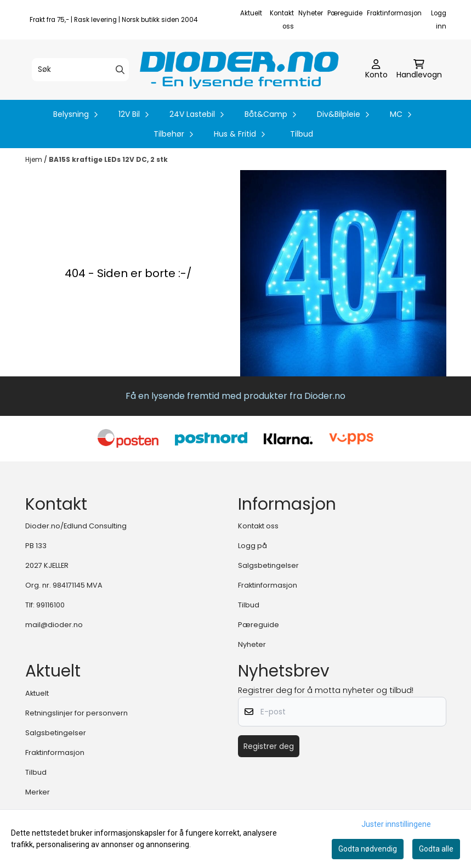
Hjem (35, 159)
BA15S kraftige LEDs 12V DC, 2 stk (108, 159)
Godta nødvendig (368, 849)
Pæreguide (345, 13)
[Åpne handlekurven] (419, 70)
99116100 (50, 605)
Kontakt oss (258, 526)
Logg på (252, 546)
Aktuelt (251, 13)
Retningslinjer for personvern (76, 713)
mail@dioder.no (54, 625)
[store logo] (239, 70)
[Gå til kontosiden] (376, 70)
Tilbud (302, 134)
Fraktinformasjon (394, 13)
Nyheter (311, 13)
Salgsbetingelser (268, 565)
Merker (38, 792)
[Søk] (80, 70)
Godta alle (436, 849)
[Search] (120, 70)
